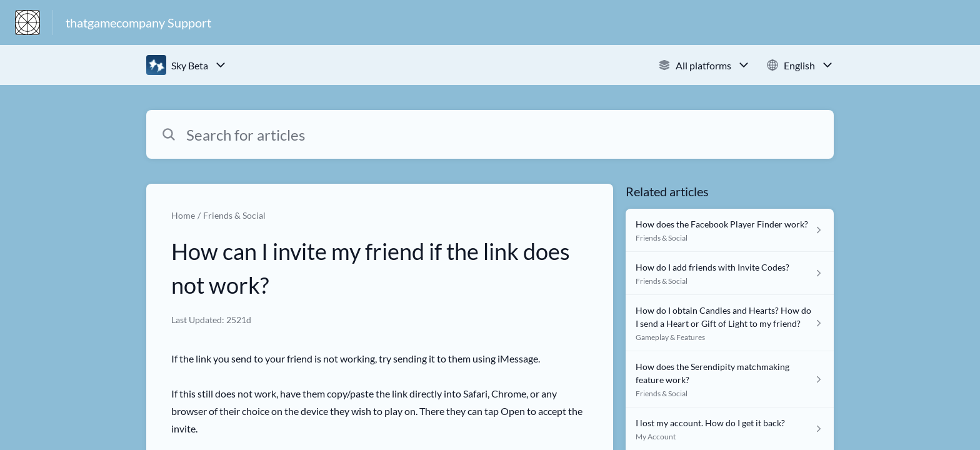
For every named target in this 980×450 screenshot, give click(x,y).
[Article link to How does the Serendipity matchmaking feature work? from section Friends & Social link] (730, 379)
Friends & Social (234, 215)
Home (183, 215)
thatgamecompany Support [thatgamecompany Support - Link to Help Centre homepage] (138, 22)
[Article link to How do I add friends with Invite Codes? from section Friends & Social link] (730, 273)
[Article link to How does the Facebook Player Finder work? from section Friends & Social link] (730, 230)
